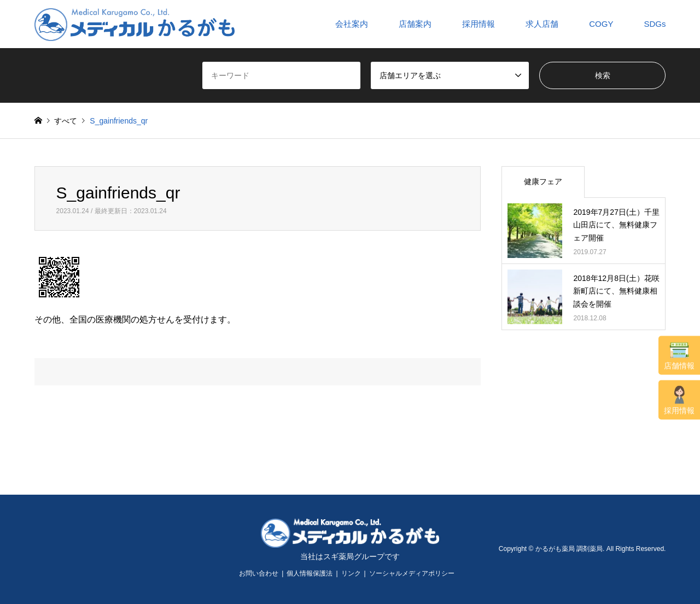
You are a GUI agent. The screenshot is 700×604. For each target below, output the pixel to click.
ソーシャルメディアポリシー (412, 573)
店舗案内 (415, 24)
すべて (66, 121)
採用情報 (679, 400)
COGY (601, 24)
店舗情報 (679, 356)
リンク (351, 573)
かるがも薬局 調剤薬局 (569, 549)
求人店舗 (542, 24)
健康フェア (543, 181)
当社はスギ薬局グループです (350, 556)
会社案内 (352, 24)
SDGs (655, 24)
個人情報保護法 (310, 573)
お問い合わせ (259, 573)
